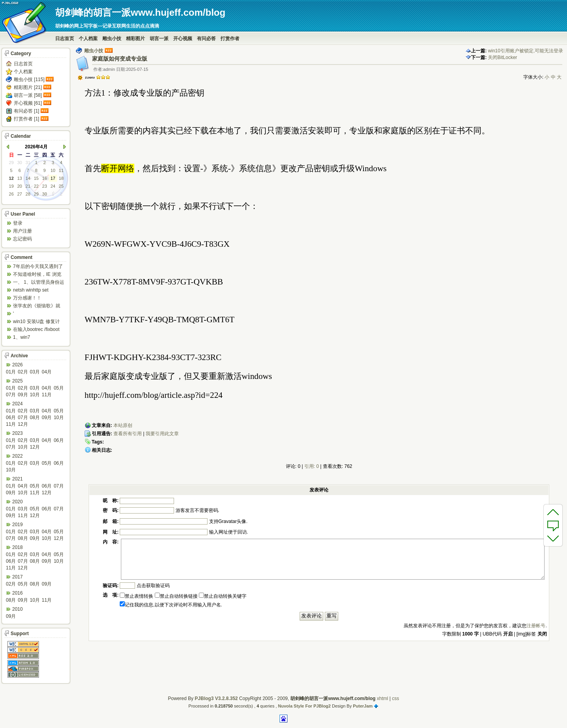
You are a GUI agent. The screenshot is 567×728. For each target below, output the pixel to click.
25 (61, 186)
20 (20, 186)
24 (53, 186)
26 (11, 194)
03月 (35, 372)
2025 (18, 381)
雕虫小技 (112, 39)
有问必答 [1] (27, 111)
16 (44, 178)
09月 (23, 395)
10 (53, 170)
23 (44, 186)
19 (11, 186)
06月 (11, 418)
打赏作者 (230, 39)
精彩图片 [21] (28, 87)
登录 (18, 223)
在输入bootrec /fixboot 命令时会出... (36, 330)
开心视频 (183, 39)
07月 (11, 395)
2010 (18, 609)
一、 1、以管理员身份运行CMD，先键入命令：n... (39, 283)
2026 (18, 365)
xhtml (383, 698)
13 (20, 178)
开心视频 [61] (28, 103)
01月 (11, 372)
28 (28, 194)
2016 (18, 593)
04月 (47, 372)
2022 (18, 456)
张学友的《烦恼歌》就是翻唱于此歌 (37, 306)
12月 (23, 424)
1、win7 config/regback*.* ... (33, 338)
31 (28, 163)
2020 (18, 502)
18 (61, 178)
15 (36, 178)
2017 (18, 577)
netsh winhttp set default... (31, 291)
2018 (18, 547)
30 (20, 163)
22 (36, 186)
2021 (18, 479)
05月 (58, 388)
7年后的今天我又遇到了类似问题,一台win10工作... (38, 267)
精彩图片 (135, 39)
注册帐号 (536, 626)
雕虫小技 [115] (29, 79)
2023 (18, 433)
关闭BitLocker (502, 57)
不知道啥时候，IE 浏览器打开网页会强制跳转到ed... (37, 275)
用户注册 (22, 231)
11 (61, 170)
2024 (18, 404)
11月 (47, 395)
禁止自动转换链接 (176, 596)
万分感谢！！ (27, 298)
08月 (35, 418)
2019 (18, 525)
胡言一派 (159, 39)
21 (28, 186)
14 (28, 178)
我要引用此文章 (162, 434)
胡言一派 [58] (28, 95)
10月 (35, 395)
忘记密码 (22, 239)
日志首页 (65, 39)
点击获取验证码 (153, 586)
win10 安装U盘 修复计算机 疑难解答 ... (36, 322)
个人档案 (88, 39)
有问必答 (206, 39)
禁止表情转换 (136, 596)
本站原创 (123, 425)
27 (20, 194)
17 (53, 178)
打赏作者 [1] (27, 119)
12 (11, 178)
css (395, 698)
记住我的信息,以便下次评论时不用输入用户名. (171, 605)
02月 (23, 372)
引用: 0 (312, 466)
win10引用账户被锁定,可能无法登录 (525, 51)
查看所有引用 (128, 434)
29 (11, 163)
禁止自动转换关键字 (223, 596)
